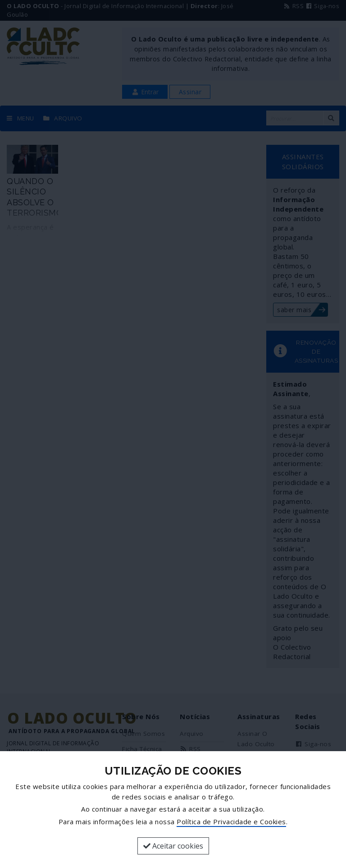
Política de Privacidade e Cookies (231, 822)
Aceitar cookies (173, 846)
